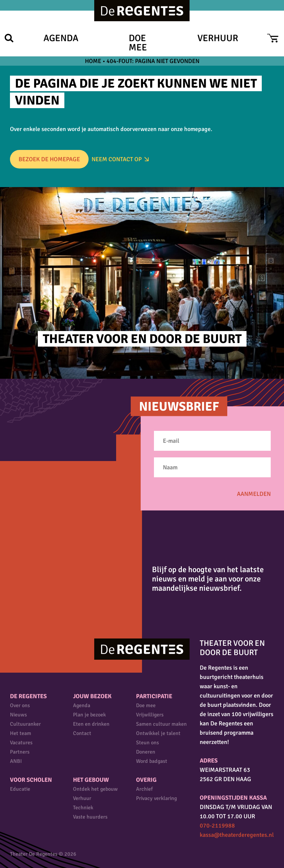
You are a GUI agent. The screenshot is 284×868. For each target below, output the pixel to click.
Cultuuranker (25, 724)
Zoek (9, 38)
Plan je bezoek (89, 715)
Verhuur (218, 38)
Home (93, 61)
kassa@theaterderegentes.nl (237, 835)
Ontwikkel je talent (158, 733)
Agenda (61, 38)
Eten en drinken (91, 724)
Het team (21, 733)
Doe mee (138, 43)
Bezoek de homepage (49, 159)
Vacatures (21, 743)
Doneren (146, 752)
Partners (20, 752)
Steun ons (147, 743)
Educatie (20, 789)
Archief (144, 789)
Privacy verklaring (156, 798)
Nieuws (18, 715)
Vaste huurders (90, 817)
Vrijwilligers (150, 715)
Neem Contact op (117, 159)
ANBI (16, 761)
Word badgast (152, 761)
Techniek (83, 808)
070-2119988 (217, 826)
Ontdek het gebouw (95, 789)
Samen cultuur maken (161, 724)
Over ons (20, 705)
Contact (82, 733)
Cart (273, 38)
